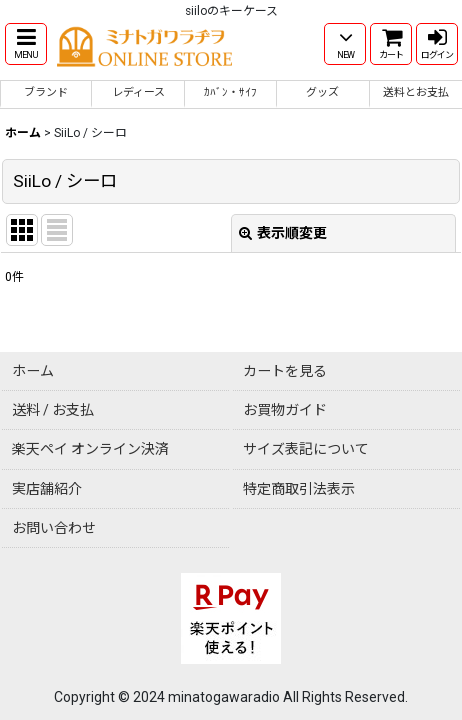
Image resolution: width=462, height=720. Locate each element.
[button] (26, 44)
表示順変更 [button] (283, 233)
